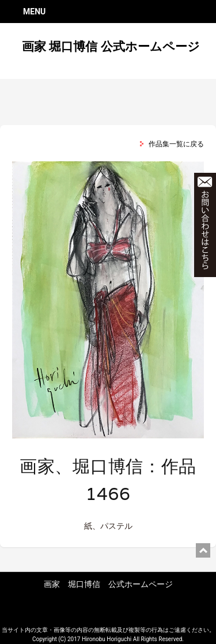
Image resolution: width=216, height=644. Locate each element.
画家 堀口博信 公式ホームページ (111, 47)
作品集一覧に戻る (176, 144)
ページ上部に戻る (203, 550)
